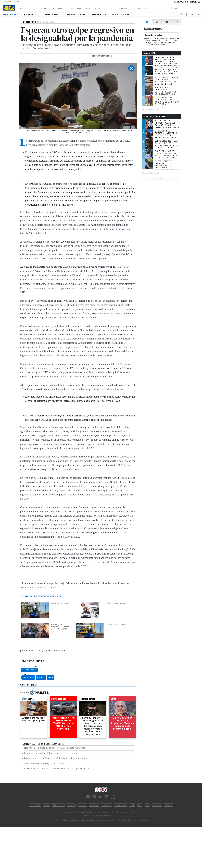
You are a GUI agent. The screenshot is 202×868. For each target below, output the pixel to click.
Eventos (101, 8)
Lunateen (157, 805)
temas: (24, 674)
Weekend (94, 805)
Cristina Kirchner (76, 14)
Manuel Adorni (51, 14)
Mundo (58, 8)
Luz (140, 805)
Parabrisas (106, 805)
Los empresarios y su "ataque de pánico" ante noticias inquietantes (56, 758)
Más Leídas (150, 53)
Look (132, 805)
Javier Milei (31, 14)
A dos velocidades (60, 604)
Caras (47, 805)
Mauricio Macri (120, 14)
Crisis (51, 677)
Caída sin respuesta (115, 604)
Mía (147, 805)
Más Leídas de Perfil (155, 116)
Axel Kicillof (99, 14)
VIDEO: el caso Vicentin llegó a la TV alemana (45, 763)
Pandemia (41, 677)
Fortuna (71, 805)
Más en (34, 693)
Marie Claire (58, 805)
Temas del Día (11, 14)
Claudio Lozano (29, 670)
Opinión (90, 8)
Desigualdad (28, 677)
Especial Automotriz (135, 8)
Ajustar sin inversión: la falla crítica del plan (60, 627)
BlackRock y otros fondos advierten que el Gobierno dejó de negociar (57, 769)
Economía (47, 8)
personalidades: (29, 667)
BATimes (169, 805)
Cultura (69, 8)
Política (23, 8)
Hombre (82, 805)
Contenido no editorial (161, 8)
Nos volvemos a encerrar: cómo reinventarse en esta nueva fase (55, 748)
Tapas (119, 8)
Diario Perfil (35, 805)
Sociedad (35, 8)
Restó (111, 8)
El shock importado (116, 624)
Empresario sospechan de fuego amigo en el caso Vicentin (52, 753)
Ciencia (79, 8)
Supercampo (121, 805)
